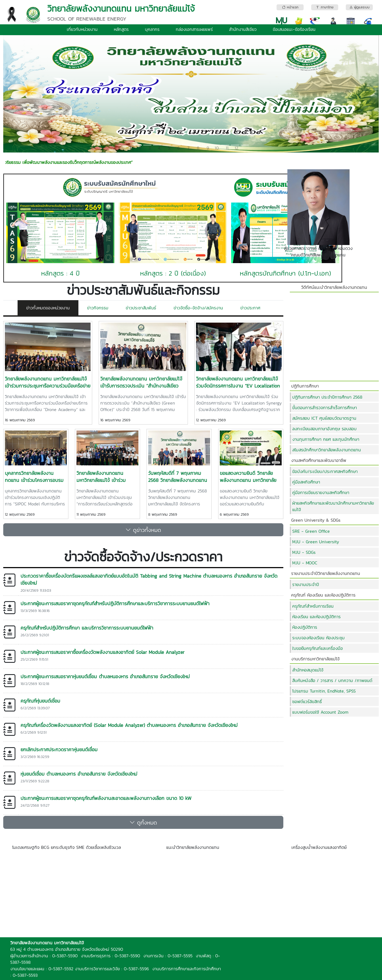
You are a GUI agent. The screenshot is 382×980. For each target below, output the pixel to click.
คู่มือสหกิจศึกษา (306, 482)
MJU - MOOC (305, 563)
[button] (31, 94)
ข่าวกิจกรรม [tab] (98, 308)
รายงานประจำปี (306, 584)
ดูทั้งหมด (143, 822)
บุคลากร (152, 29)
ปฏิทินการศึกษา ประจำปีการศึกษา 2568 (327, 397)
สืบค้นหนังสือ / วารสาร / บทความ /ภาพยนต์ (332, 680)
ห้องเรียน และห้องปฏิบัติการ (316, 617)
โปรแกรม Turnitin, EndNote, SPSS (324, 691)
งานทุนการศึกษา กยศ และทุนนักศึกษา (326, 439)
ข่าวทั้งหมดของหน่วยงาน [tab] (48, 308)
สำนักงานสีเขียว (243, 29)
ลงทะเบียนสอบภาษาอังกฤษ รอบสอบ (324, 429)
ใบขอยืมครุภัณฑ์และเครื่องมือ (318, 648)
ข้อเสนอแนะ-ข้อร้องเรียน (294, 29)
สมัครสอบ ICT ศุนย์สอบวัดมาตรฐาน (324, 418)
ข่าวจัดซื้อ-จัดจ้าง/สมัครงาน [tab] (198, 308)
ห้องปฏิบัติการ (305, 627)
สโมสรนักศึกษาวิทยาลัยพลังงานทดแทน (327, 450)
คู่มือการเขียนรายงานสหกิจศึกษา (321, 492)
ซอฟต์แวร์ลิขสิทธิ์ (307, 701)
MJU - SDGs (304, 552)
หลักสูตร (121, 29)
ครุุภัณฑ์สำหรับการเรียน (313, 606)
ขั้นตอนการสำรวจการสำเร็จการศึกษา (325, 408)
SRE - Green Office (311, 531)
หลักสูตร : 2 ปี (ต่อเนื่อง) (173, 273)
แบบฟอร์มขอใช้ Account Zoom (320, 712)
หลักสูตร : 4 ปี (60, 273)
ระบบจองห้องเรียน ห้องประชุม (318, 638)
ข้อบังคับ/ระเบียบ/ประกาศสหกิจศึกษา (325, 471)
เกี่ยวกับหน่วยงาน (82, 29)
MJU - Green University (316, 542)
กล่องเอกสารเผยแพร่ (194, 29)
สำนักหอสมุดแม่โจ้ (308, 670)
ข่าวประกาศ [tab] (250, 308)
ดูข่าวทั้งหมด (143, 530)
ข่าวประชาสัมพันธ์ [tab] (141, 308)
